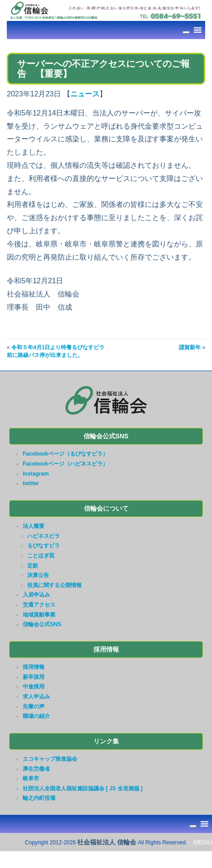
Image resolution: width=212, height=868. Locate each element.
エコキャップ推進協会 (50, 759)
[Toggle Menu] (186, 32)
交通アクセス (39, 605)
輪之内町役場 (39, 798)
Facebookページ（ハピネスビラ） (65, 464)
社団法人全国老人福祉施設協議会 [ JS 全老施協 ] (83, 788)
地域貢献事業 (39, 615)
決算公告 (38, 575)
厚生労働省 (36, 769)
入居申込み (36, 595)
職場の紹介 (36, 716)
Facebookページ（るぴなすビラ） (65, 454)
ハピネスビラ (44, 536)
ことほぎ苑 (41, 556)
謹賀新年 (190, 347)
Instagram (36, 474)
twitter (31, 483)
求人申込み (36, 697)
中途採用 (34, 687)
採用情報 (34, 667)
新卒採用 (34, 677)
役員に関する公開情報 (54, 585)
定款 (33, 566)
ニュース (85, 94)
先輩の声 (34, 707)
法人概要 (34, 526)
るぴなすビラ (44, 546)
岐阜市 (31, 778)
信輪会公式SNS (42, 624)
